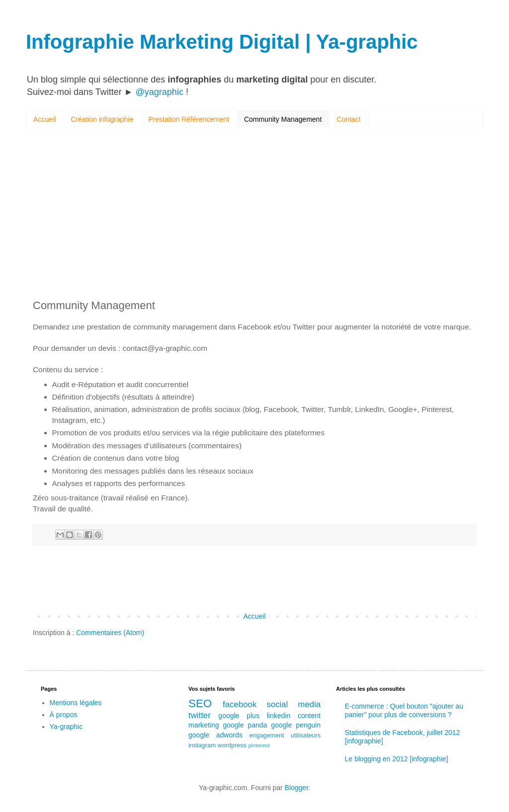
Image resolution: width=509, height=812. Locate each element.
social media (294, 704)
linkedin (279, 716)
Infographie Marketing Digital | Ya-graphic (222, 42)
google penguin (296, 725)
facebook (240, 704)
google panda (245, 725)
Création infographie (102, 119)
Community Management (283, 119)
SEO (200, 703)
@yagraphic (160, 92)
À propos (64, 715)
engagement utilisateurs (285, 735)
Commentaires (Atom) (110, 633)
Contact (348, 119)
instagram (202, 745)
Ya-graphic (66, 727)
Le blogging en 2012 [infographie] (396, 759)
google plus (239, 716)
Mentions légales (76, 703)
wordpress (232, 745)
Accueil (44, 119)
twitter (200, 715)
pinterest (259, 745)
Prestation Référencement (189, 119)
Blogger (297, 788)
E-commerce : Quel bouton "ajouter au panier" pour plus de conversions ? (404, 710)
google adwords (215, 735)
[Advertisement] (254, 215)
